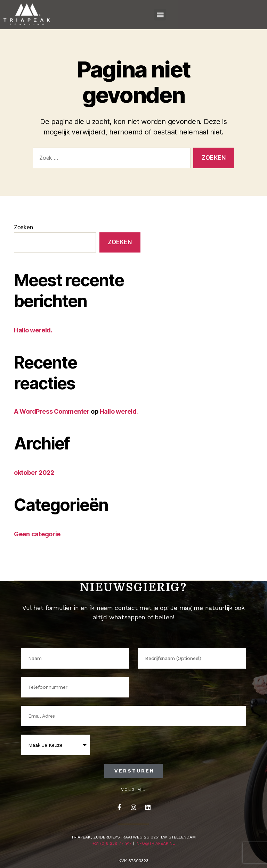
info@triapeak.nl (155, 843)
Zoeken (23, 227)
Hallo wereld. (33, 330)
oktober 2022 (34, 473)
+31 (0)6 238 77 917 (112, 843)
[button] (160, 15)
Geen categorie (37, 534)
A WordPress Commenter (52, 411)
